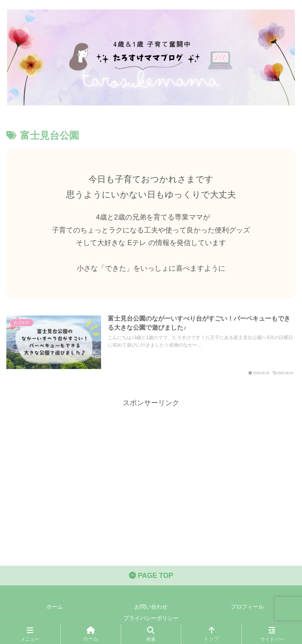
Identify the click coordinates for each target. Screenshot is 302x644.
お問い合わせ (151, 607)
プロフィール (247, 607)
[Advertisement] (151, 465)
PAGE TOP (151, 576)
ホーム (55, 607)
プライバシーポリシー (151, 619)
